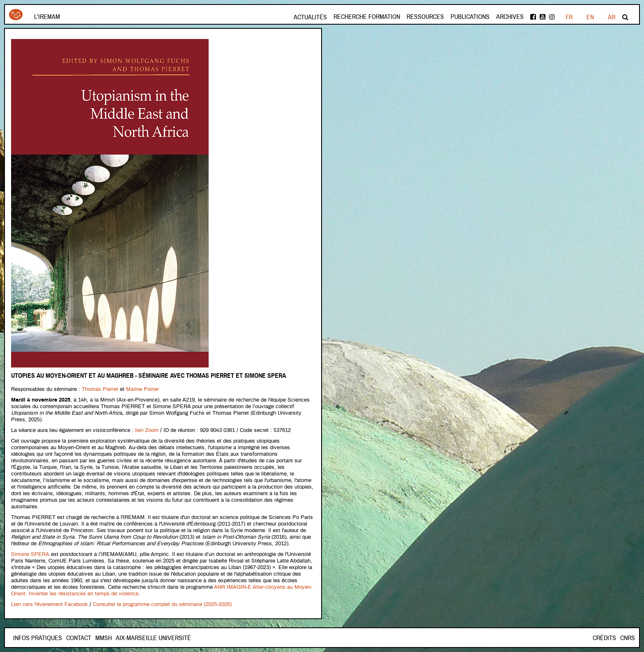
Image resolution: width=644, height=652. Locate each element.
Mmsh (103, 638)
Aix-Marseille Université (153, 638)
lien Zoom (147, 430)
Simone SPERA (30, 554)
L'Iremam (47, 17)
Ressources (425, 17)
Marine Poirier (143, 389)
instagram (552, 17)
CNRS (628, 638)
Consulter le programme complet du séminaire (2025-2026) (162, 605)
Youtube (543, 17)
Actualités (310, 17)
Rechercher (625, 17)
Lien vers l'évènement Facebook (49, 605)
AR (612, 17)
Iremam (16, 15)
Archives (510, 17)
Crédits (604, 638)
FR (569, 17)
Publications (470, 17)
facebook (533, 17)
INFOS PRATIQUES (38, 638)
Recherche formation (367, 17)
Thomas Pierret (100, 389)
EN (590, 17)
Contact (79, 638)
